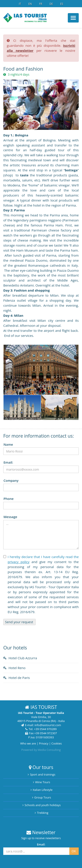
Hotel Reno (17, 668)
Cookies (57, 743)
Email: (8, 462)
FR (41, 4)
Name (8, 444)
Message (10, 517)
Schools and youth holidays (42, 805)
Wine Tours (42, 782)
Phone (9, 499)
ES (62, 4)
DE (51, 4)
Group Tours (42, 797)
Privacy (44, 743)
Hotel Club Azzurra (23, 658)
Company (11, 480)
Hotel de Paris (19, 678)
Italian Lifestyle (42, 790)
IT (20, 4)
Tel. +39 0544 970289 (41, 729)
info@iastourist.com (48, 725)
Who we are (28, 743)
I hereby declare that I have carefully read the (43, 557)
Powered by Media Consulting (41, 750)
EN (30, 4)
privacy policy (19, 562)
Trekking (42, 813)
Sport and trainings (42, 774)
